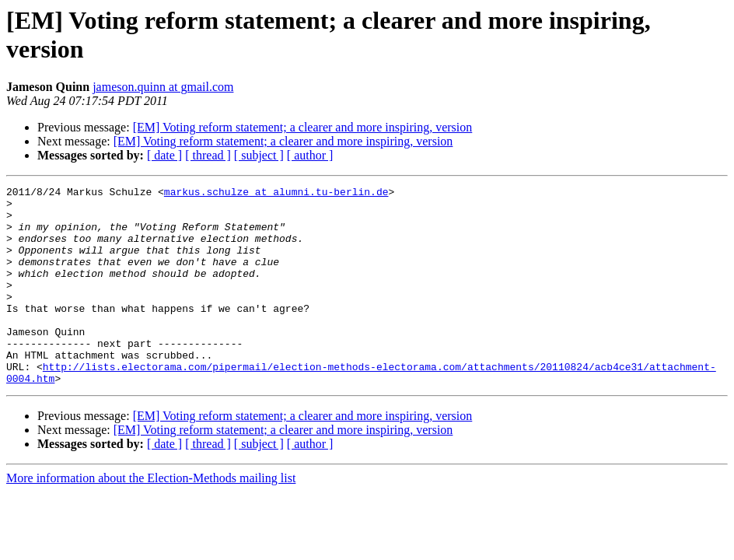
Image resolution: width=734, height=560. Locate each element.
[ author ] (310, 155)
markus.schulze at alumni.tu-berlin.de (276, 194)
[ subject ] (259, 155)
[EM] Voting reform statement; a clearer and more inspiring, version (303, 127)
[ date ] (164, 155)
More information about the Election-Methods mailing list (151, 518)
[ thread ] (208, 155)
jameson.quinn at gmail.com (163, 87)
